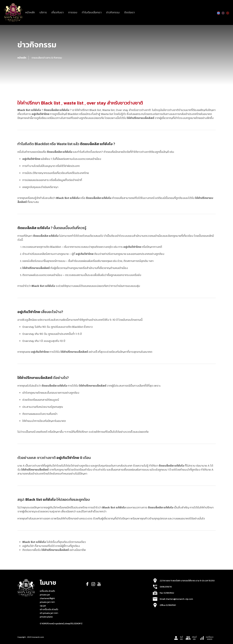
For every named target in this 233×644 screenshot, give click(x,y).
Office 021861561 (168, 605)
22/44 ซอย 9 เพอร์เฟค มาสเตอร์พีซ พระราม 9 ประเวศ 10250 (187, 581)
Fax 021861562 (167, 593)
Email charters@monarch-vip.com (176, 599)
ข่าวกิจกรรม (113, 12)
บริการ (43, 12)
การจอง (73, 12)
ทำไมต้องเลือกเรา (92, 12)
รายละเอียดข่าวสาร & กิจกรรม (47, 58)
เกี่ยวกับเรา (58, 12)
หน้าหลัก (30, 12)
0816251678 (166, 587)
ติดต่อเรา (130, 12)
